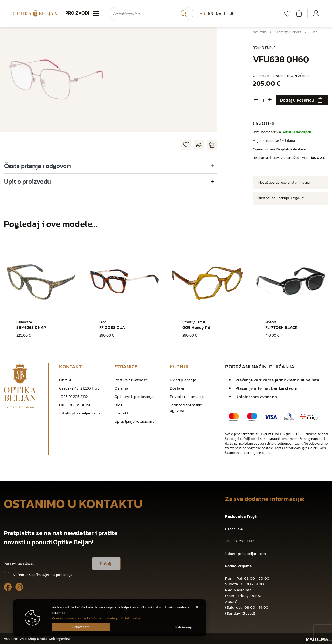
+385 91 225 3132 (74, 396)
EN (211, 13)
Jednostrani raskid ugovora (186, 408)
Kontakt (121, 413)
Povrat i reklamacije (187, 396)
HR (202, 13)
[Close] (81, 627)
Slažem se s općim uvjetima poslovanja (43, 575)
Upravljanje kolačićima (134, 421)
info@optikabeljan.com (79, 413)
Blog (119, 405)
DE (218, 13)
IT (226, 13)
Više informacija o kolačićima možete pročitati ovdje (96, 618)
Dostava (177, 388)
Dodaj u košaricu (302, 100)
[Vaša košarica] (299, 13)
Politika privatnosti (131, 380)
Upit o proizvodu (27, 181)
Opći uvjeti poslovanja (134, 396)
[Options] (184, 627)
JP (232, 13)
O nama (121, 388)
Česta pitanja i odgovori (37, 166)
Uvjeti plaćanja (183, 380)
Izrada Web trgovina (54, 639)
